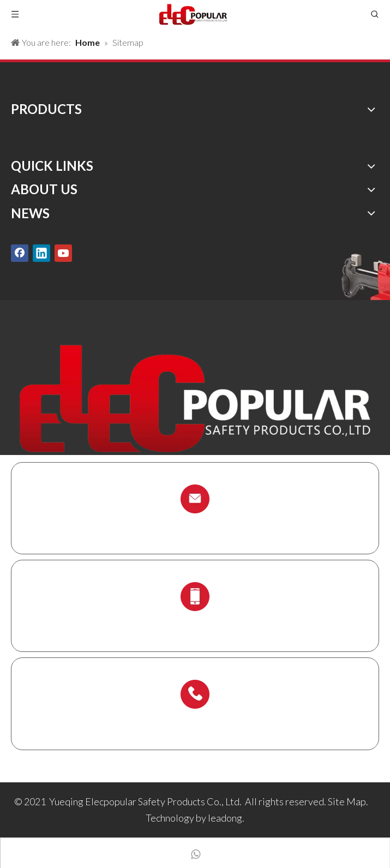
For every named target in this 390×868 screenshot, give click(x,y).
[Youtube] (63, 253)
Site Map (347, 801)
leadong (225, 818)
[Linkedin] (41, 253)
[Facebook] (20, 253)
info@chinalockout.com (195, 525)
